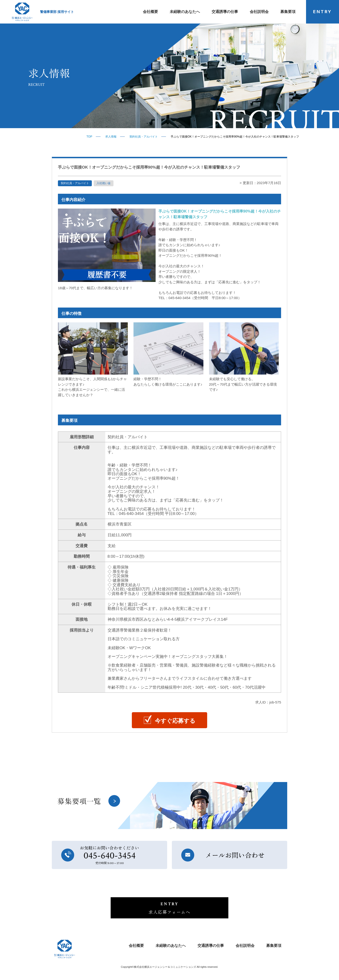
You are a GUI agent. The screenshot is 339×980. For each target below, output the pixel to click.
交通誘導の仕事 (225, 12)
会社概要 (150, 12)
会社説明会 (259, 12)
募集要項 (288, 12)
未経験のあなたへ (185, 12)
